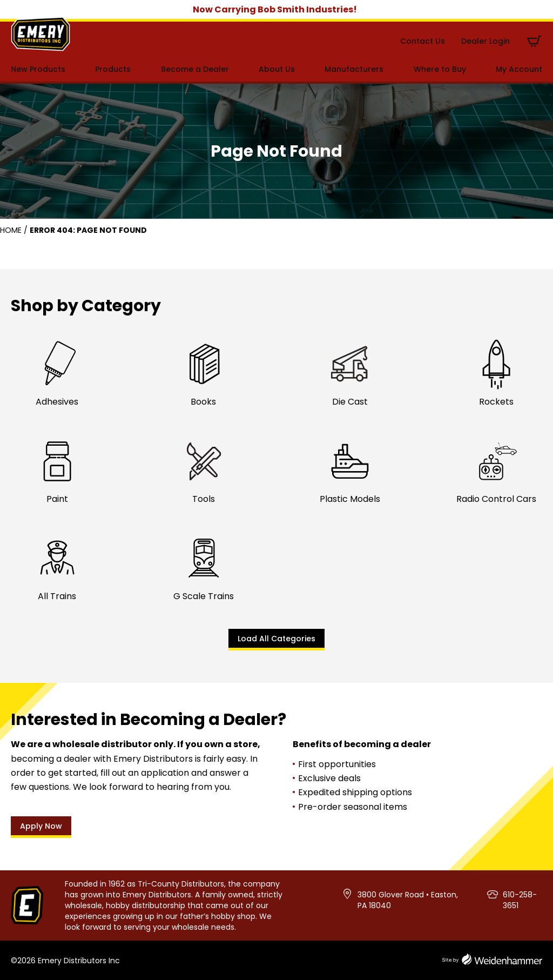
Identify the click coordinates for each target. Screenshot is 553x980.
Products (113, 69)
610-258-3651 (520, 900)
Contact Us (423, 41)
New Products (38, 69)
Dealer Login (485, 41)
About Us (277, 69)
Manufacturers (354, 69)
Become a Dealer (195, 69)
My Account (519, 69)
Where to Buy (440, 69)
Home (11, 230)
